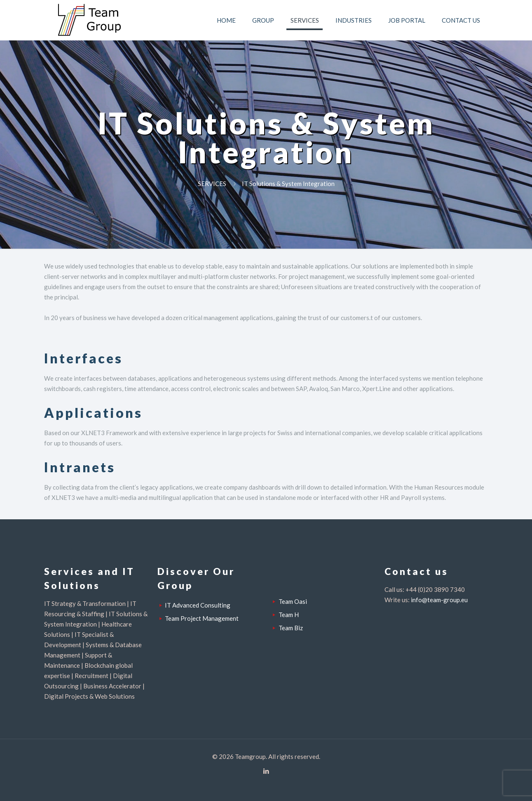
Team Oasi (293, 601)
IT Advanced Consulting (198, 605)
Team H (289, 615)
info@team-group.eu (439, 600)
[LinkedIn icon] (266, 771)
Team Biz (291, 628)
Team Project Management (202, 618)
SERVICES (212, 184)
